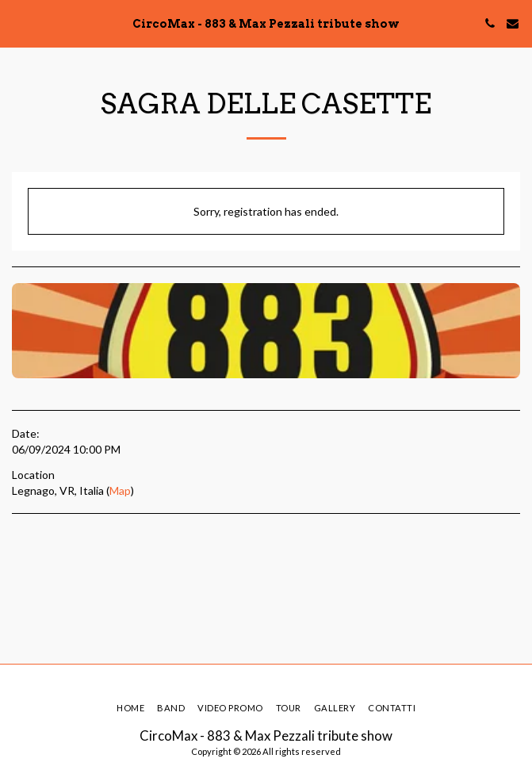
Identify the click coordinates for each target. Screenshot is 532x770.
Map (120, 490)
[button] (17, 23)
